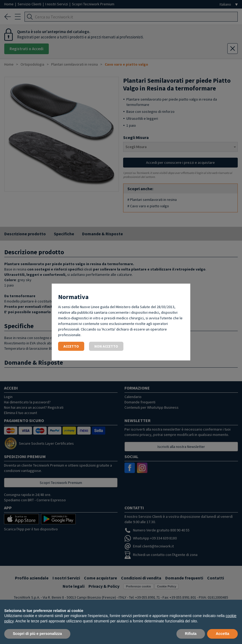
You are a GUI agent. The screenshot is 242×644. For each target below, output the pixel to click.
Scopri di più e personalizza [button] (37, 634)
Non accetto (106, 346)
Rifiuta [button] (191, 634)
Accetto (71, 346)
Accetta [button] (222, 634)
